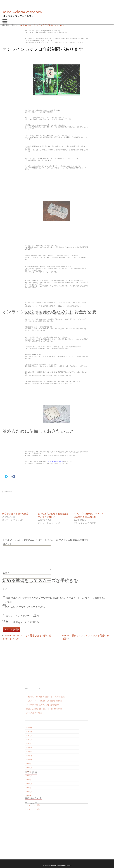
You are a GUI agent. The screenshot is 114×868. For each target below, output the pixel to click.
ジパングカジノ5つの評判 (45, 730)
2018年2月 (42, 771)
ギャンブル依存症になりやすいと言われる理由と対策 (49, 726)
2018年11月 (42, 765)
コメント (7, 544)
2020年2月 (42, 755)
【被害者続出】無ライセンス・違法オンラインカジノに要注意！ (51, 722)
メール (7, 581)
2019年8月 (42, 759)
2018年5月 (42, 769)
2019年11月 (42, 757)
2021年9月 (42, 742)
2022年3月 (42, 738)
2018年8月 (42, 767)
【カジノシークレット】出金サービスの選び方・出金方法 (50, 724)
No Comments (60, 25)
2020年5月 (42, 753)
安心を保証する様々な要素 (15, 514)
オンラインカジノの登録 (56, 462)
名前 (6, 573)
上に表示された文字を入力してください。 (25, 607)
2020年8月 (42, 750)
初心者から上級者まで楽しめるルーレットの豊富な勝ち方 (50, 728)
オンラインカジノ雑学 (44, 780)
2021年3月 (42, 746)
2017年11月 (42, 773)
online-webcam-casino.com (57, 865)
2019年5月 (42, 761)
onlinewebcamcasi (24, 25)
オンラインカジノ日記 (43, 25)
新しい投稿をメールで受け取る (23, 622)
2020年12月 (42, 748)
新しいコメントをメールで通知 (23, 616)
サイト (6, 589)
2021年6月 (42, 744)
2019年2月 (42, 763)
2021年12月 (42, 740)
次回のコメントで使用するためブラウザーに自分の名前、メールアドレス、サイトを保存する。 (56, 598)
